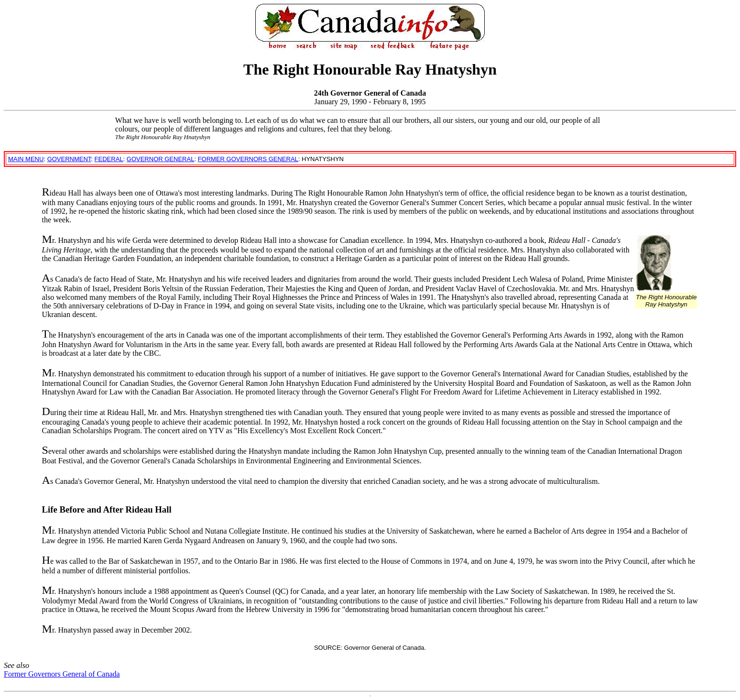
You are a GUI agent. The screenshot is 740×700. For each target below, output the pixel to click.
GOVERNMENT (69, 159)
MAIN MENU (26, 159)
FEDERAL (109, 159)
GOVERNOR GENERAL (161, 159)
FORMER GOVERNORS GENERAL (248, 159)
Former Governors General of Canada (62, 674)
